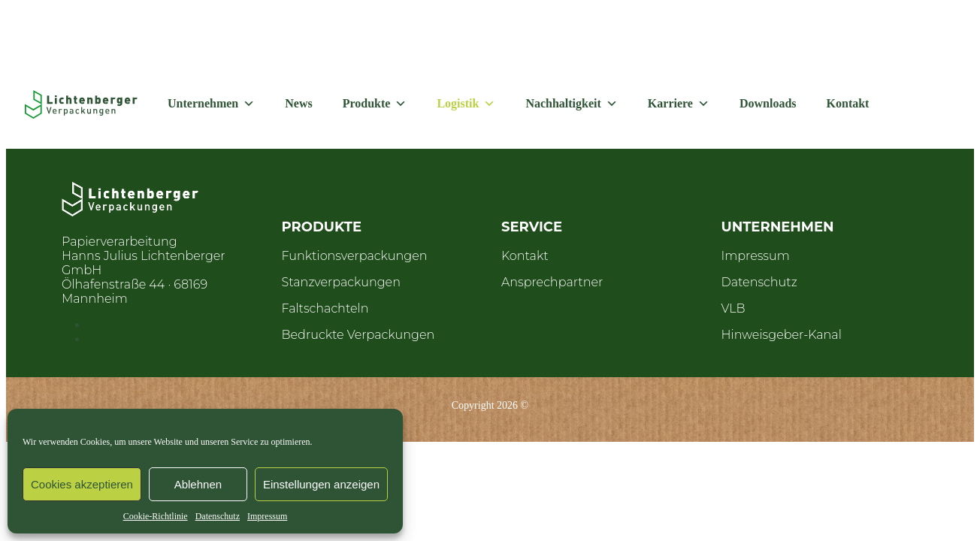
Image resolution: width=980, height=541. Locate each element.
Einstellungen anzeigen (321, 484)
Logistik (466, 104)
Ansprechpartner (552, 282)
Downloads (768, 103)
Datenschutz (218, 516)
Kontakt (848, 103)
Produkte (375, 104)
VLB (733, 308)
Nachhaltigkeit (571, 104)
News (298, 103)
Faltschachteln (325, 308)
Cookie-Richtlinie (156, 516)
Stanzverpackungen (341, 282)
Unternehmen (211, 104)
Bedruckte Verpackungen (358, 335)
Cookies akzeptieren (82, 484)
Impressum (267, 516)
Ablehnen (198, 484)
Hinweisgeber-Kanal (782, 335)
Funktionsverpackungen (355, 256)
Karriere (679, 104)
